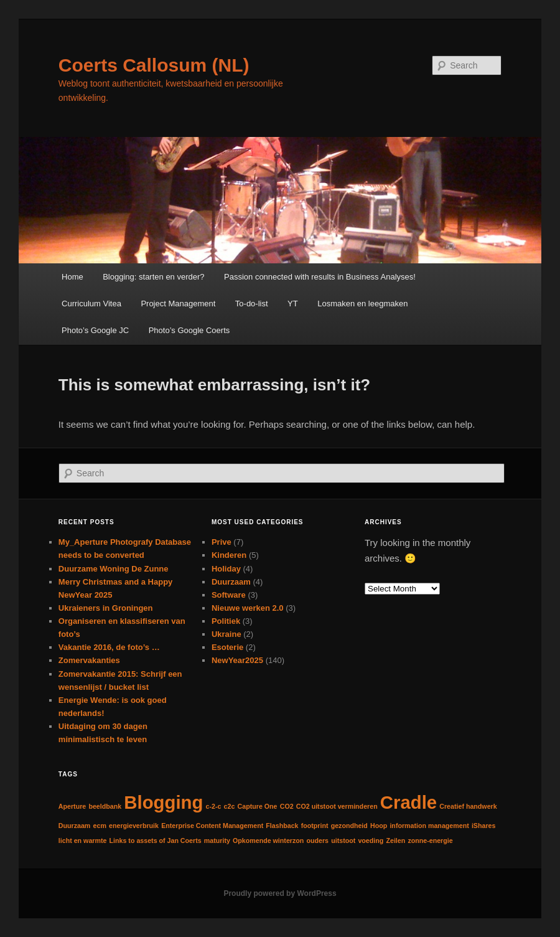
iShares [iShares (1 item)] (484, 826)
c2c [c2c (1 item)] (230, 806)
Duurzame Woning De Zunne (114, 569)
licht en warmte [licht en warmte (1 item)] (83, 840)
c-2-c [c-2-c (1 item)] (214, 806)
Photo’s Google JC (95, 330)
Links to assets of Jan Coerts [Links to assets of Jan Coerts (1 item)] (156, 840)
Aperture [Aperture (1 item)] (72, 806)
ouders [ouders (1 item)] (317, 840)
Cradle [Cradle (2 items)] (408, 802)
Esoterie (227, 647)
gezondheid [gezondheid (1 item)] (349, 826)
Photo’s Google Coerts (189, 330)
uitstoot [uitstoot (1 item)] (343, 840)
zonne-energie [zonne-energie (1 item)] (430, 840)
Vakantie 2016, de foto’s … (109, 647)
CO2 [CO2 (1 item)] (287, 806)
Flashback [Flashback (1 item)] (282, 826)
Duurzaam (231, 582)
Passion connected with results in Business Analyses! (320, 277)
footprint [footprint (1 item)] (315, 826)
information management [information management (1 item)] (429, 826)
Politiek (226, 621)
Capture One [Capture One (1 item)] (258, 806)
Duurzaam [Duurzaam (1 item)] (75, 826)
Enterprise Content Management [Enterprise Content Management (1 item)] (212, 826)
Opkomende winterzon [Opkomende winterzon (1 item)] (268, 840)
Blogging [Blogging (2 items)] (163, 802)
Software (229, 595)
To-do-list (252, 304)
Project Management (178, 304)
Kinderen (229, 555)
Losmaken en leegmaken (362, 304)
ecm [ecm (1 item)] (100, 826)
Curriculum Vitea (91, 304)
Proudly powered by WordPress (280, 893)
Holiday (226, 569)
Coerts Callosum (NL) (154, 65)
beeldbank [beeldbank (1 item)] (105, 806)
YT (293, 304)
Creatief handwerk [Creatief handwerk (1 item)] (468, 806)
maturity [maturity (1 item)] (217, 840)
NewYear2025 (237, 660)
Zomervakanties (89, 660)
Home (72, 277)
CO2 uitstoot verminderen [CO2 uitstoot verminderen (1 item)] (337, 806)
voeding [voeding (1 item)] (371, 840)
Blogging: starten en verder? (153, 277)
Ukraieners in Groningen (106, 608)
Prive (222, 542)
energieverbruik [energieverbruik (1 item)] (134, 826)
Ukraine (226, 634)
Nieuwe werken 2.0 (248, 608)
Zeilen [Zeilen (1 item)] (395, 840)
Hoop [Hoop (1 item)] (379, 826)
